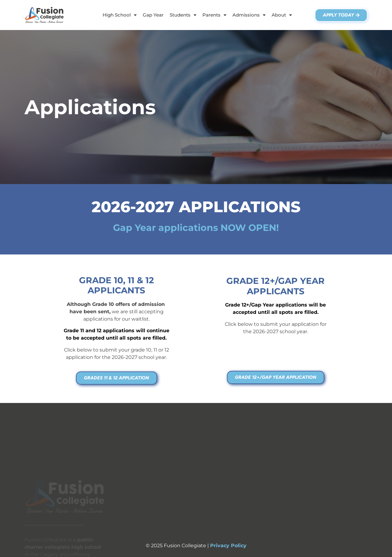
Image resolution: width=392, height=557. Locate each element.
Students (183, 15)
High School (120, 15)
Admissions (249, 15)
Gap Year (153, 15)
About (282, 15)
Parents (214, 15)
